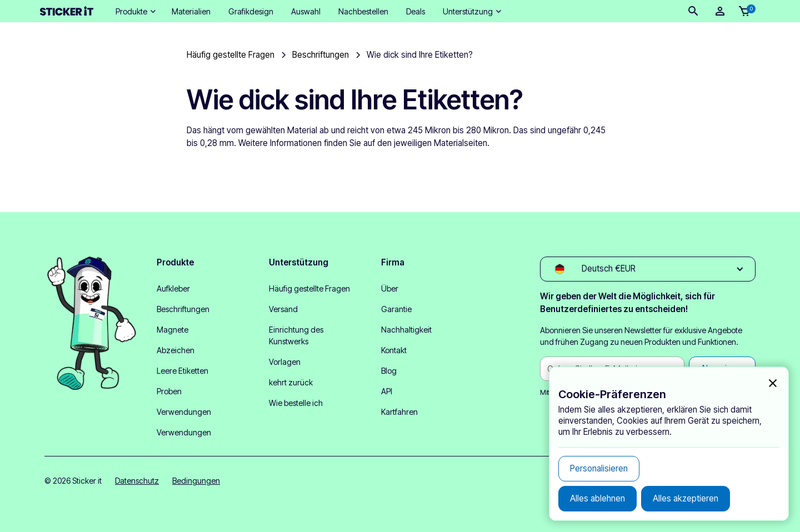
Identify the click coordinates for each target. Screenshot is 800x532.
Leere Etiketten (182, 371)
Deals (416, 11)
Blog (389, 371)
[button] (135, 11)
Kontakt (394, 350)
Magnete (172, 330)
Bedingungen (196, 481)
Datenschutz (137, 481)
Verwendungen (184, 412)
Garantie (396, 309)
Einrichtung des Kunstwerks (296, 335)
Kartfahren (399, 412)
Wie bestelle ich (296, 403)
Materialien (191, 11)
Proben (169, 391)
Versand (283, 309)
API (387, 391)
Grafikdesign (251, 11)
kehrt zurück (291, 382)
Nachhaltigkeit (406, 330)
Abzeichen (176, 350)
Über (390, 288)
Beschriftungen (183, 309)
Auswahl (306, 11)
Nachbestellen (363, 11)
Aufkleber (173, 288)
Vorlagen (285, 362)
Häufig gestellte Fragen (309, 288)
